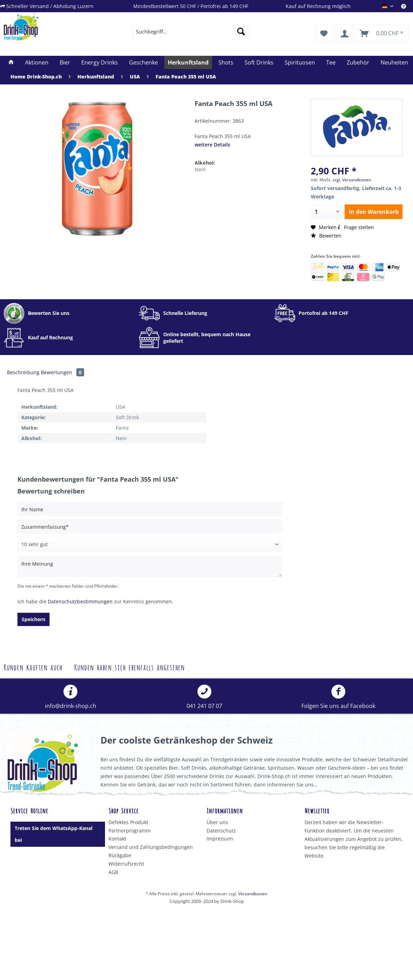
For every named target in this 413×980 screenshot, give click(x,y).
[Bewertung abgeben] (150, 544)
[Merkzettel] (324, 33)
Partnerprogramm (130, 831)
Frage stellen (355, 227)
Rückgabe (120, 855)
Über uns (217, 822)
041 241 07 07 (204, 697)
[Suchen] (241, 31)
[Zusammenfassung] (150, 527)
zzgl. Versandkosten (352, 180)
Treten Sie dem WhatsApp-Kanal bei (54, 834)
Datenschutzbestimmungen (80, 601)
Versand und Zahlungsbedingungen (151, 847)
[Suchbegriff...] (190, 31)
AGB (113, 872)
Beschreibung (23, 372)
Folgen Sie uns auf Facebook (338, 697)
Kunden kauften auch (33, 667)
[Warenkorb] (383, 33)
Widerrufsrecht (126, 864)
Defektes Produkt (128, 822)
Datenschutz (221, 831)
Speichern (33, 619)
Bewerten (326, 236)
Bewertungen (62, 372)
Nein (200, 169)
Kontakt (117, 839)
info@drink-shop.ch (71, 697)
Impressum (220, 839)
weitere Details (212, 145)
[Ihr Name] (150, 509)
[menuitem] (190, 31)
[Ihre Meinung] (150, 567)
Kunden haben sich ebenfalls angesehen (129, 667)
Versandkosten (253, 894)
